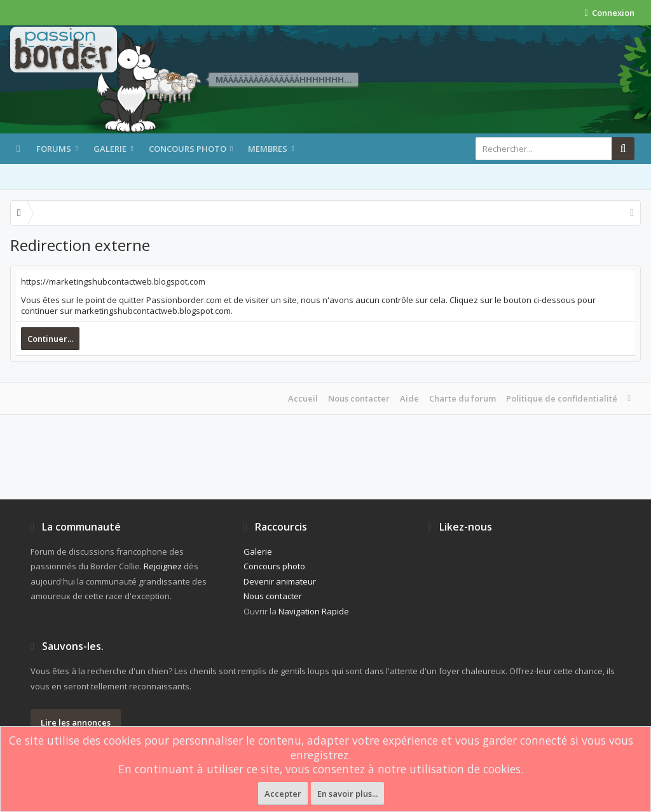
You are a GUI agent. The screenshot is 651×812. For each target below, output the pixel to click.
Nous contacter (359, 398)
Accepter (283, 794)
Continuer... (50, 339)
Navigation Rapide (314, 611)
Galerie (110, 149)
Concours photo (188, 149)
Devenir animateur (280, 581)
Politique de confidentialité (562, 398)
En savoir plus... (347, 794)
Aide (409, 398)
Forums (54, 149)
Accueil (303, 398)
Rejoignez (163, 566)
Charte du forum (463, 398)
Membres (268, 149)
